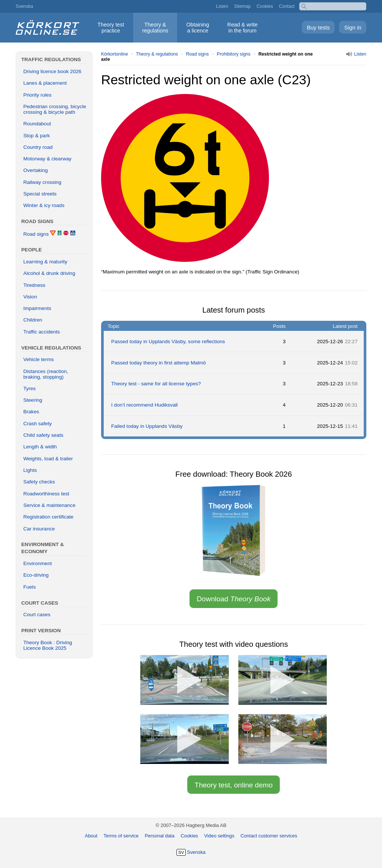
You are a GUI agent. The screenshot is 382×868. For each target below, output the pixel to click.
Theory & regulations (157, 54)
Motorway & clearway (47, 159)
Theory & (155, 28)
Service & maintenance (49, 505)
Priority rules (37, 95)
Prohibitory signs (234, 54)
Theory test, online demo (234, 785)
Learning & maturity (45, 262)
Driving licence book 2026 (52, 71)
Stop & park (36, 136)
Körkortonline (115, 54)
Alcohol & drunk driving (49, 273)
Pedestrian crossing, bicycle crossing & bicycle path (55, 109)
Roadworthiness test (46, 494)
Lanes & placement (45, 83)
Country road (38, 147)
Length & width (40, 447)
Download (234, 599)
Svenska (24, 6)
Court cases (37, 615)
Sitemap (242, 6)
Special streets (40, 194)
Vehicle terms (38, 359)
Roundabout (37, 124)
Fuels (29, 587)
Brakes (31, 412)
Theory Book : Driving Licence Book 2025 (48, 645)
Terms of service (121, 836)
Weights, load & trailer (48, 459)
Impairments (37, 308)
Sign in (353, 27)
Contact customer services (269, 836)
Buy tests (318, 27)
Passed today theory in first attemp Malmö (159, 363)
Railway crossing (42, 182)
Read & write (242, 28)
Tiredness (34, 285)
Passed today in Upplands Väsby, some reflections (168, 341)
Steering (33, 400)
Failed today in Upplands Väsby (147, 426)
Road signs (197, 54)
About (91, 836)
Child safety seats (43, 435)
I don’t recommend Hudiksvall (144, 405)
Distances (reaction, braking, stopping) (46, 374)
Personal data (160, 836)
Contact (287, 6)
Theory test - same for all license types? (156, 384)
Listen (222, 6)
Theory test (111, 28)
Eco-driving (36, 575)
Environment (37, 563)
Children (33, 320)
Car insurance (39, 529)
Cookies (265, 6)
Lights (30, 470)
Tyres (29, 388)
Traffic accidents (41, 332)
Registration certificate (48, 517)
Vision (30, 297)
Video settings (219, 836)
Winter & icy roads (44, 205)
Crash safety (37, 424)
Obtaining (198, 28)
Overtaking (35, 170)
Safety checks (39, 482)
